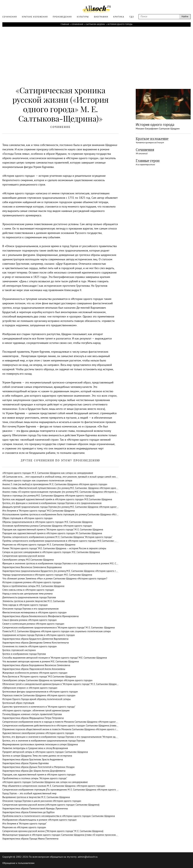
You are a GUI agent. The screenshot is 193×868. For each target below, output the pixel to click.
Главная (65, 25)
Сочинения (77, 25)
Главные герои (148, 161)
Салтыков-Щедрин (95, 25)
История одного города (120, 25)
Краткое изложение (152, 139)
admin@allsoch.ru (88, 857)
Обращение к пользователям (18, 863)
